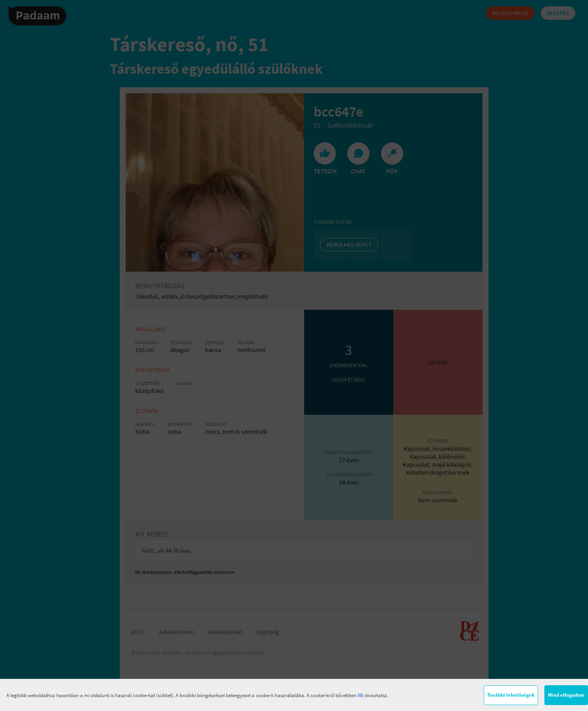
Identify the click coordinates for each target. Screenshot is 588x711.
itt (360, 695)
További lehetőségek (511, 695)
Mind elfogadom (566, 695)
